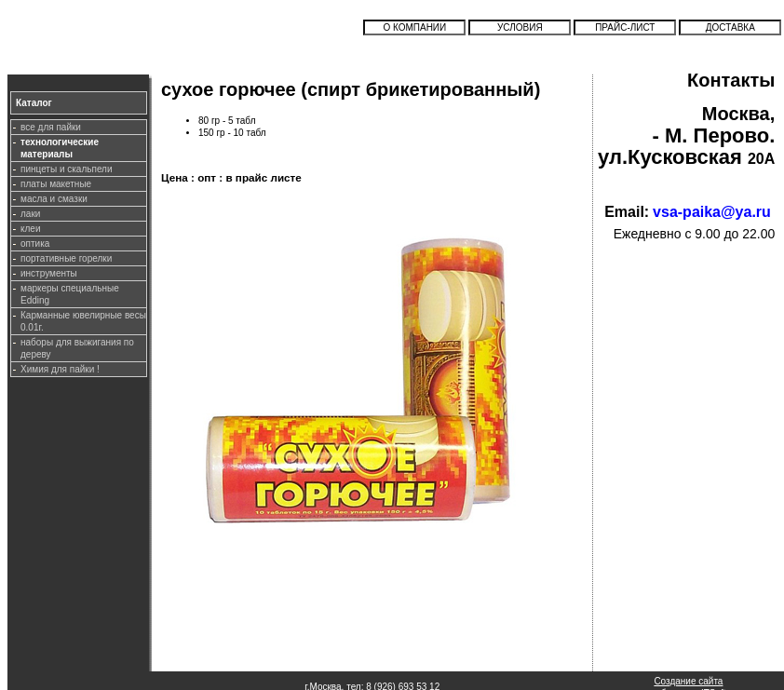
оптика (35, 244)
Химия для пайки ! (60, 369)
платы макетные (56, 184)
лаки (30, 214)
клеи (30, 229)
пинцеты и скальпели (67, 169)
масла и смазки (54, 199)
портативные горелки (66, 258)
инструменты (49, 273)
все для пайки (51, 127)
